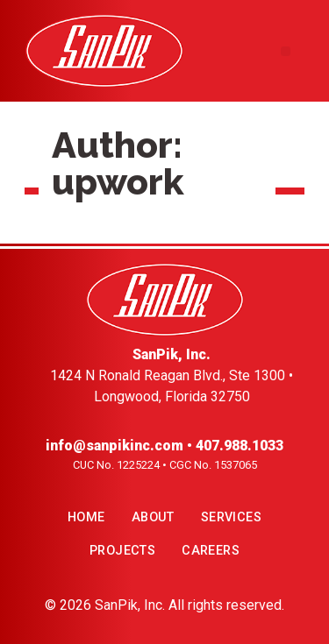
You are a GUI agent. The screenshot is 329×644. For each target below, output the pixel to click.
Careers (211, 551)
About (153, 517)
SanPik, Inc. (130, 605)
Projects (122, 551)
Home (86, 517)
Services (231, 517)
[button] (286, 51)
